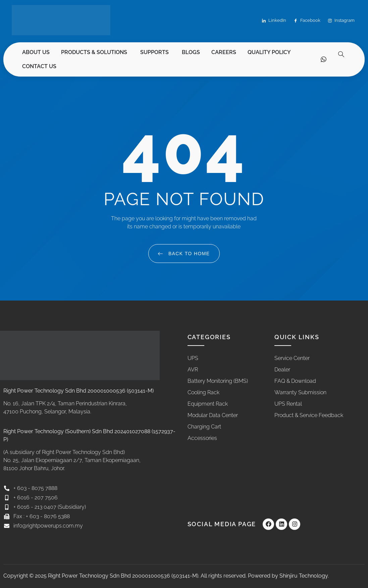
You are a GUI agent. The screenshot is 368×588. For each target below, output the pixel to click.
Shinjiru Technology (304, 576)
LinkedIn (274, 21)
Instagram (341, 21)
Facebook (307, 21)
